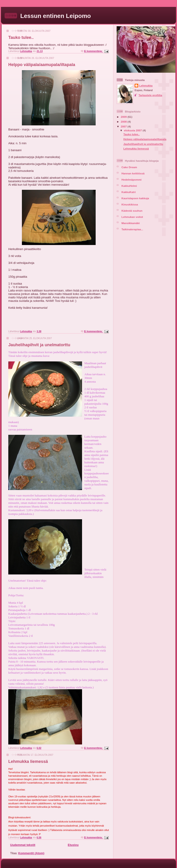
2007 (124, 126)
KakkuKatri (129, 192)
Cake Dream (129, 167)
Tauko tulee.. (21, 37)
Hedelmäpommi (131, 180)
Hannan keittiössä (133, 173)
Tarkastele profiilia (150, 95)
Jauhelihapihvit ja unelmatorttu (39, 345)
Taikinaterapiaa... (132, 229)
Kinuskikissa (130, 204)
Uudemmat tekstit (23, 845)
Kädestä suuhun (132, 211)
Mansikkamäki (131, 223)
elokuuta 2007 (133, 130)
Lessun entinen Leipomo (56, 16)
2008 (124, 122)
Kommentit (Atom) (31, 853)
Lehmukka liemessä (28, 761)
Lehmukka (146, 85)
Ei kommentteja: (94, 51)
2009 (124, 117)
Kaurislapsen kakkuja (135, 198)
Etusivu (73, 845)
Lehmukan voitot (132, 217)
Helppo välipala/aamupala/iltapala (42, 65)
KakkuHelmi (129, 186)
